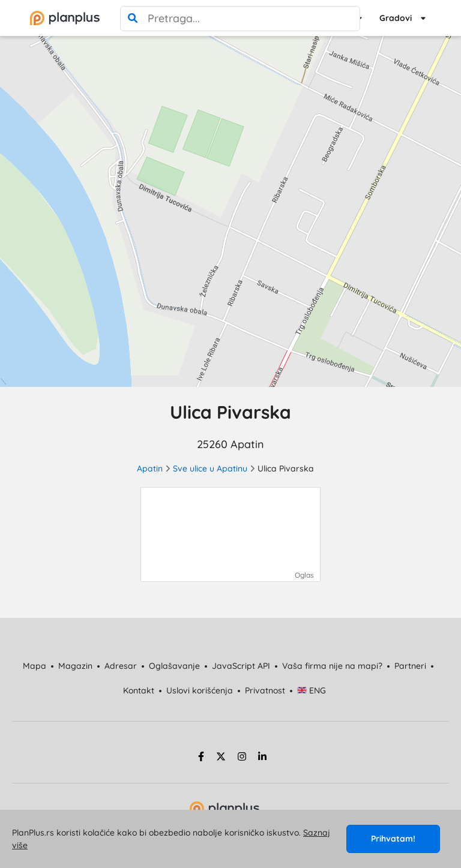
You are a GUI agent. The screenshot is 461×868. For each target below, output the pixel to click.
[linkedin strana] (262, 758)
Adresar (121, 666)
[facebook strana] (199, 758)
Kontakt (139, 690)
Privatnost (265, 690)
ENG (312, 690)
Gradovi (396, 18)
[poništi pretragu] (348, 19)
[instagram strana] (242, 758)
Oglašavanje (174, 666)
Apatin (150, 468)
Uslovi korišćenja (200, 690)
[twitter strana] (221, 758)
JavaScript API (241, 666)
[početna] (65, 18)
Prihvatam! (393, 839)
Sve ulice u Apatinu (210, 468)
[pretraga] (133, 19)
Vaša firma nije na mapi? (332, 666)
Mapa (35, 666)
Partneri (410, 666)
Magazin (75, 666)
